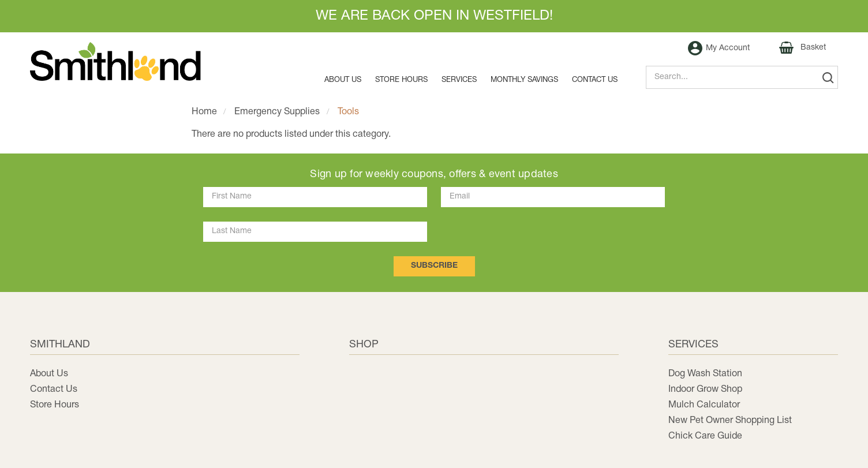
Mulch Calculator (704, 405)
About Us (343, 80)
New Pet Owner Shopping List (730, 421)
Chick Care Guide (705, 436)
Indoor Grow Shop (705, 390)
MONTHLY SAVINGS (524, 80)
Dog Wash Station (705, 374)
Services (459, 80)
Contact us (595, 80)
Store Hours (401, 80)
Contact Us (54, 390)
